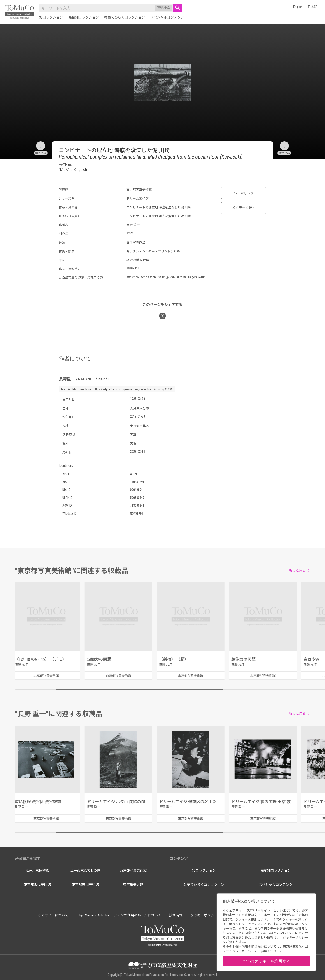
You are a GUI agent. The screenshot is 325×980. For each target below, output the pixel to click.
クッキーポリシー (204, 915)
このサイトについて (53, 915)
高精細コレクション (84, 17)
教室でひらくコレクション (125, 17)
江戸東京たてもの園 (85, 870)
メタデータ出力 (244, 208)
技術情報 (176, 915)
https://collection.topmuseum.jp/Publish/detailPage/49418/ (166, 277)
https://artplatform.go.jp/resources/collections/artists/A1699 (133, 389)
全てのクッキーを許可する (266, 961)
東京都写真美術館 (133, 870)
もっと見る (297, 570)
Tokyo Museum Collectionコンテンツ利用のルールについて (119, 915)
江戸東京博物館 (37, 870)
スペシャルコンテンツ (167, 17)
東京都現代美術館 (37, 885)
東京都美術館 (133, 885)
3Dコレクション (51, 17)
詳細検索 (163, 8)
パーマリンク (244, 193)
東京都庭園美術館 (85, 885)
